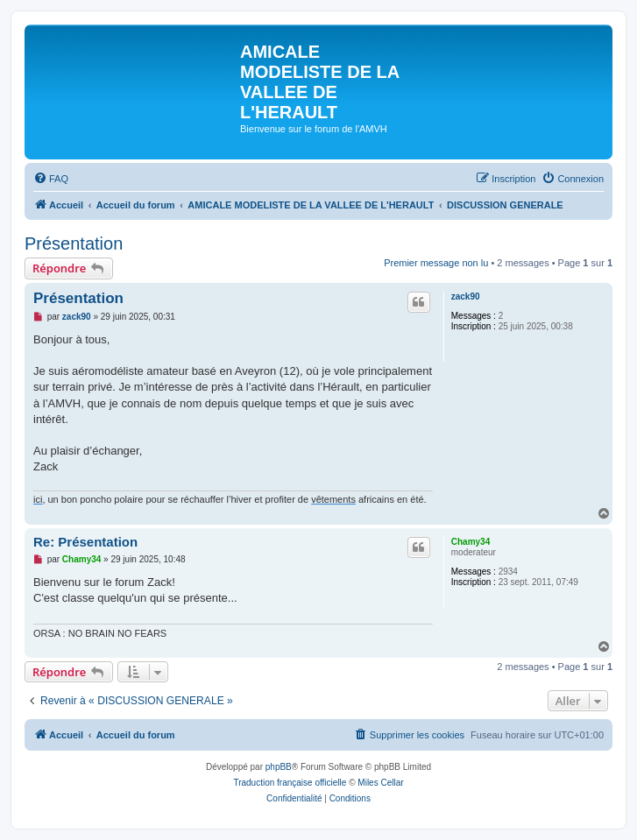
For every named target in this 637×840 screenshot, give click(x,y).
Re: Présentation (85, 542)
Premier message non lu (436, 263)
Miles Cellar (380, 783)
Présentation (74, 244)
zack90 (466, 296)
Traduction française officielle (290, 783)
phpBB (279, 767)
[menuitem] (51, 179)
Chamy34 (471, 542)
